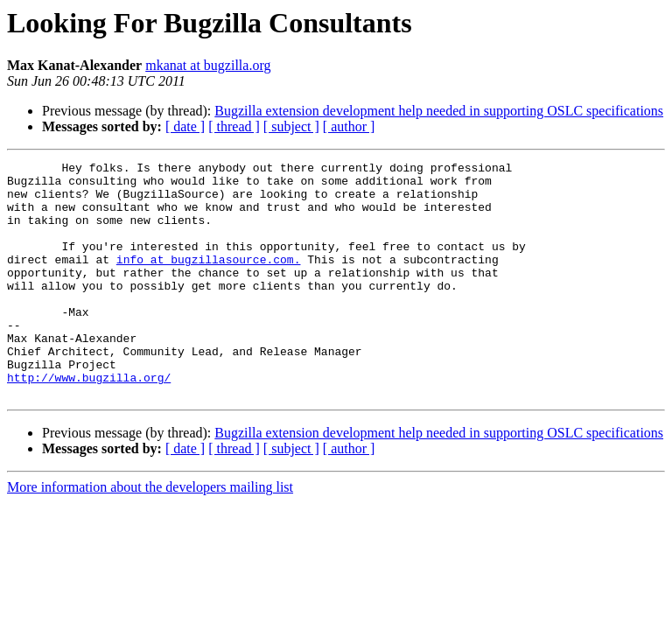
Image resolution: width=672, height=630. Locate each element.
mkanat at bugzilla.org (208, 65)
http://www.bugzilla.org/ (89, 422)
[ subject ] (291, 126)
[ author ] (349, 126)
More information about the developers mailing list (150, 534)
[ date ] (185, 126)
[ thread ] (234, 126)
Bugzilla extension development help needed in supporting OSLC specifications (439, 111)
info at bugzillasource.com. (209, 280)
